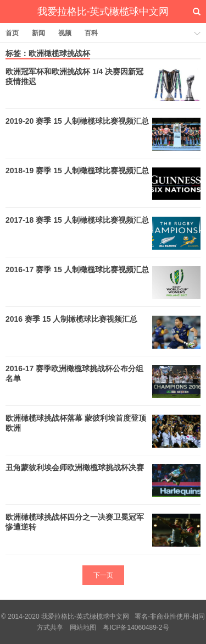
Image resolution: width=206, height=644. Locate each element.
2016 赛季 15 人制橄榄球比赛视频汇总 (71, 319)
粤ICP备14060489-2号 (136, 628)
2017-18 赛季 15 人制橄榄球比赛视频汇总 (77, 220)
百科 (91, 33)
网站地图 (83, 628)
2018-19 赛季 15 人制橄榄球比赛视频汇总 (77, 170)
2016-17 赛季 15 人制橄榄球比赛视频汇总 (77, 269)
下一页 (103, 575)
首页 (12, 33)
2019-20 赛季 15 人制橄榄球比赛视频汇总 (77, 121)
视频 (65, 33)
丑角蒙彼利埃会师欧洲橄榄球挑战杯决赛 (75, 467)
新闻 (38, 33)
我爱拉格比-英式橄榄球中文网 (103, 12)
